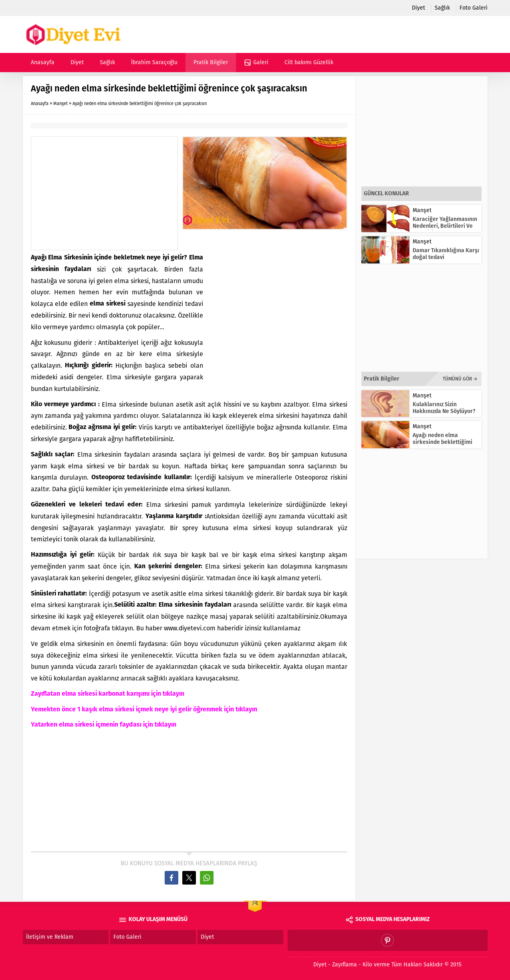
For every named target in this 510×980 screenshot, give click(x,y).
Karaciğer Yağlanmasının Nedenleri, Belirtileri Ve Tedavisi (445, 226)
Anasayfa (40, 104)
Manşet (60, 104)
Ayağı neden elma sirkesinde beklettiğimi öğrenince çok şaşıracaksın (442, 445)
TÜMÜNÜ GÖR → (460, 379)
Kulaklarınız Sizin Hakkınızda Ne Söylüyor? (444, 408)
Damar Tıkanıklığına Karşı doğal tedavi (446, 254)
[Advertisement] (104, 193)
